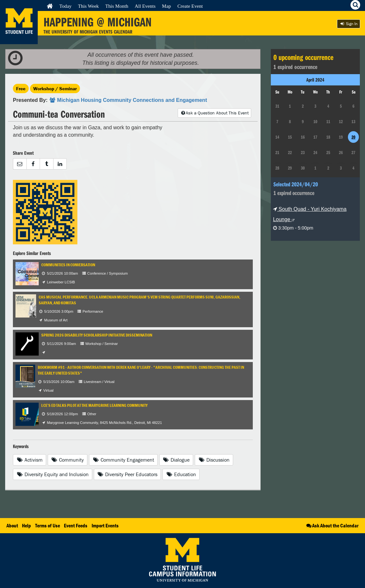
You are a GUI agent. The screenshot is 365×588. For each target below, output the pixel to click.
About (12, 525)
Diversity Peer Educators (128, 474)
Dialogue (176, 460)
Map (166, 6)
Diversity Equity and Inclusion (53, 474)
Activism (30, 460)
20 (353, 137)
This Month (117, 6)
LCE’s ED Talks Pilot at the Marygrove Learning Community (94, 405)
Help (26, 525)
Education (181, 474)
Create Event (190, 6)
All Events (145, 6)
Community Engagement (123, 460)
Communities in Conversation (68, 265)
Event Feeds (76, 525)
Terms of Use (48, 525)
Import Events (105, 525)
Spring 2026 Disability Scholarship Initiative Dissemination (97, 335)
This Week (89, 6)
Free (21, 88)
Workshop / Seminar (55, 88)
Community (68, 460)
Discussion (214, 460)
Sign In (349, 24)
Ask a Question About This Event (214, 113)
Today (65, 6)
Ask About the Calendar (332, 525)
